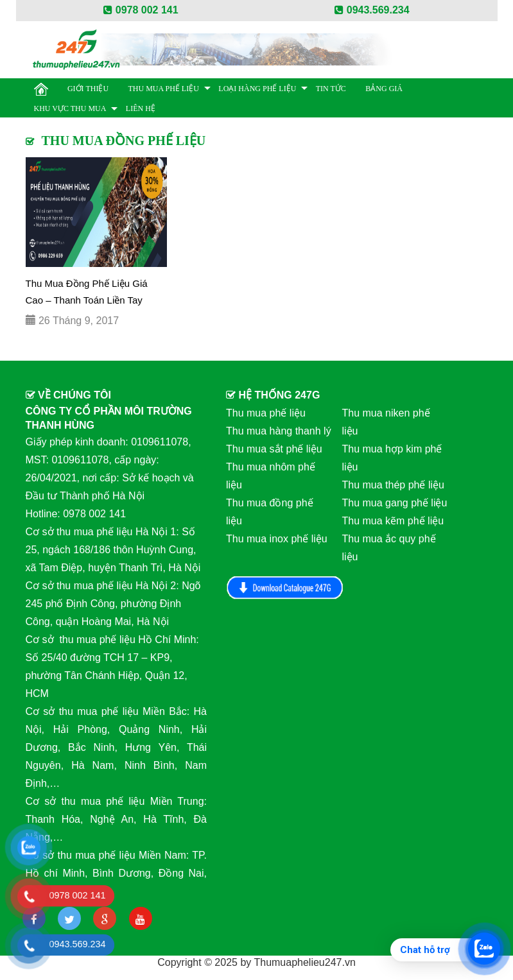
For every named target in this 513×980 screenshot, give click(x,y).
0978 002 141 (141, 10)
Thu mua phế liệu (164, 89)
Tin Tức (331, 89)
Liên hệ (141, 108)
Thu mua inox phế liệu (277, 539)
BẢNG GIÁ (384, 89)
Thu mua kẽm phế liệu (393, 521)
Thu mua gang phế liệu (395, 503)
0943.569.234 (372, 10)
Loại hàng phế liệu (257, 89)
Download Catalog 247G (285, 588)
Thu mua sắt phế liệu (274, 449)
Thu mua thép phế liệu (393, 485)
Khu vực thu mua (70, 108)
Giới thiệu (88, 89)
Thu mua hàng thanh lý (279, 431)
